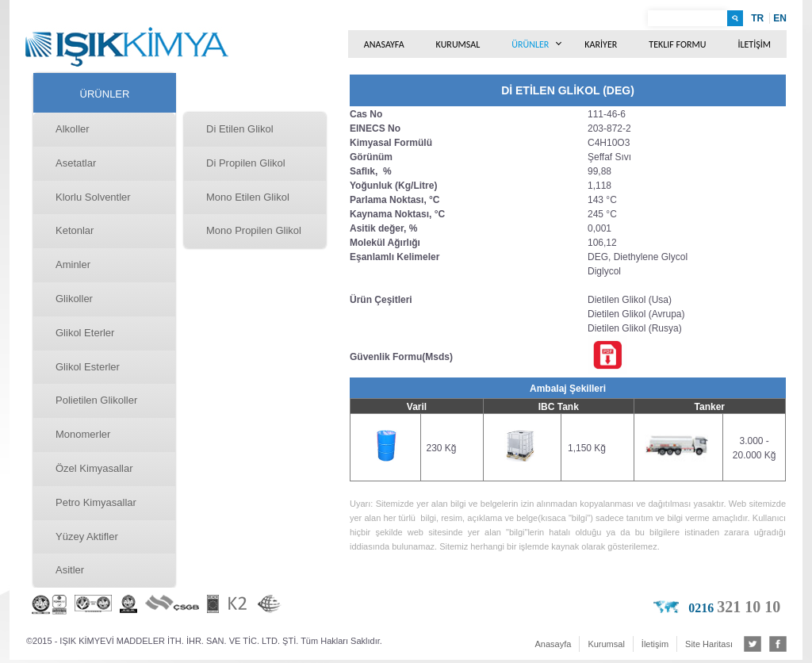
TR (757, 18)
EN (780, 18)
